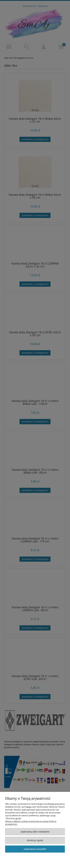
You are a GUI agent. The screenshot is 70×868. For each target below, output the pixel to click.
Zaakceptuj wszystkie (35, 849)
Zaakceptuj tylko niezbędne (35, 832)
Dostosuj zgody (35, 840)
